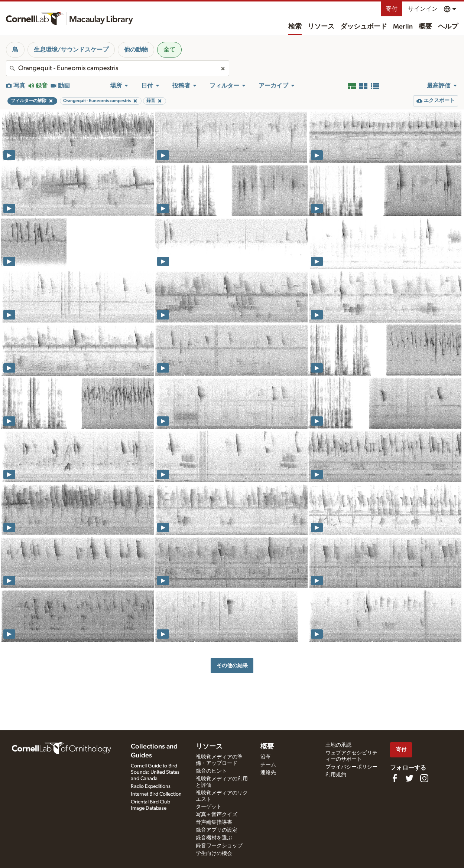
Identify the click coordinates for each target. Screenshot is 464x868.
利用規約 (336, 775)
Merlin (403, 27)
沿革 (266, 757)
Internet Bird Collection (156, 794)
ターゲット (209, 807)
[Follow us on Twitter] (409, 778)
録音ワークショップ (219, 846)
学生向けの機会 (214, 854)
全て (169, 50)
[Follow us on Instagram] (424, 778)
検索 (295, 27)
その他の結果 (232, 666)
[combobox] (118, 68)
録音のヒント (211, 771)
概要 (425, 27)
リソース (321, 27)
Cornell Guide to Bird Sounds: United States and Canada (155, 772)
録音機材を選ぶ (214, 838)
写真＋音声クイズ (217, 815)
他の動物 (136, 50)
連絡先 (268, 773)
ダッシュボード (364, 27)
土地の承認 (338, 745)
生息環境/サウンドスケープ (71, 50)
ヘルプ (448, 27)
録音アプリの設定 (217, 830)
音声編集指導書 (214, 822)
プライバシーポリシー (351, 767)
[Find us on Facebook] (395, 778)
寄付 (392, 9)
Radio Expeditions (151, 786)
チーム (268, 765)
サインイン (423, 9)
